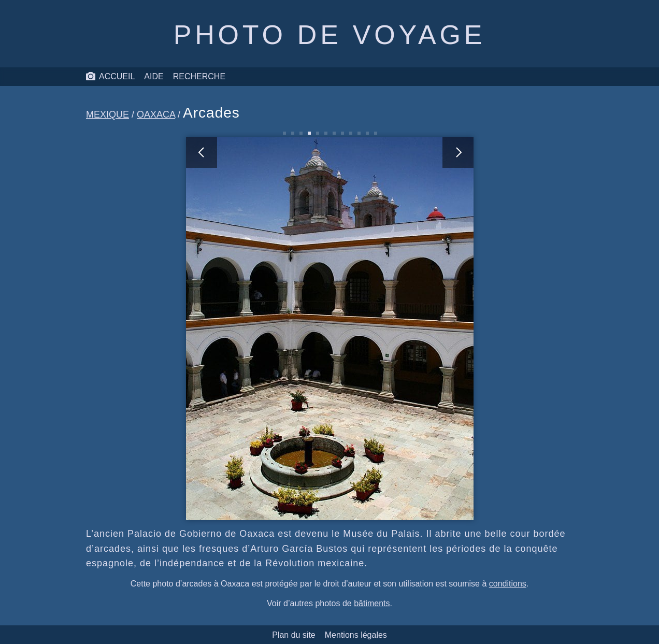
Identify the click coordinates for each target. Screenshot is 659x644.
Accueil (110, 77)
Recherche (199, 76)
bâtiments (372, 603)
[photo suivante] (402, 328)
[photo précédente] (258, 328)
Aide (154, 76)
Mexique (108, 115)
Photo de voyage (329, 35)
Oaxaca (156, 115)
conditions (508, 584)
